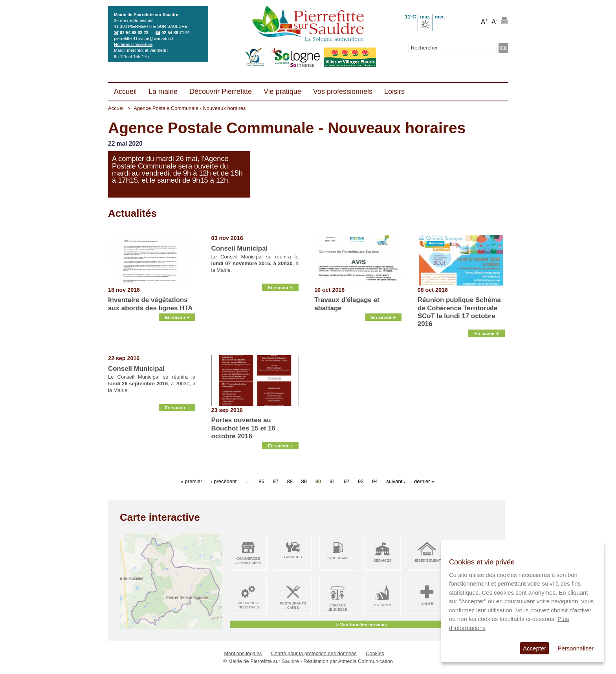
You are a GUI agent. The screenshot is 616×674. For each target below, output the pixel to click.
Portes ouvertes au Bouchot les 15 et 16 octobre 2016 (243, 428)
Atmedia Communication (366, 661)
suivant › (396, 481)
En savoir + (177, 345)
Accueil (116, 108)
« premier (192, 481)
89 (304, 481)
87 (275, 481)
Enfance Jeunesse (338, 607)
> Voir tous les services (361, 624)
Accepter (534, 648)
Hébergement (427, 560)
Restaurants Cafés (293, 605)
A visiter (382, 605)
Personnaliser (576, 648)
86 (261, 481)
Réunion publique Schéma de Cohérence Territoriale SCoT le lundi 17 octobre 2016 (459, 312)
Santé (427, 604)
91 (332, 481)
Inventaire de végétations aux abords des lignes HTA (150, 304)
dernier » (424, 481)
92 (346, 481)
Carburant (338, 558)
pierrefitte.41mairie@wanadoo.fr (144, 38)
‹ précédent (224, 481)
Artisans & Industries (248, 605)
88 (290, 481)
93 (361, 481)
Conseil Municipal (240, 248)
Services (383, 560)
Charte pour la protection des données (314, 653)
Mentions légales (243, 653)
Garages (293, 557)
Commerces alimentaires (248, 561)
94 (375, 481)
